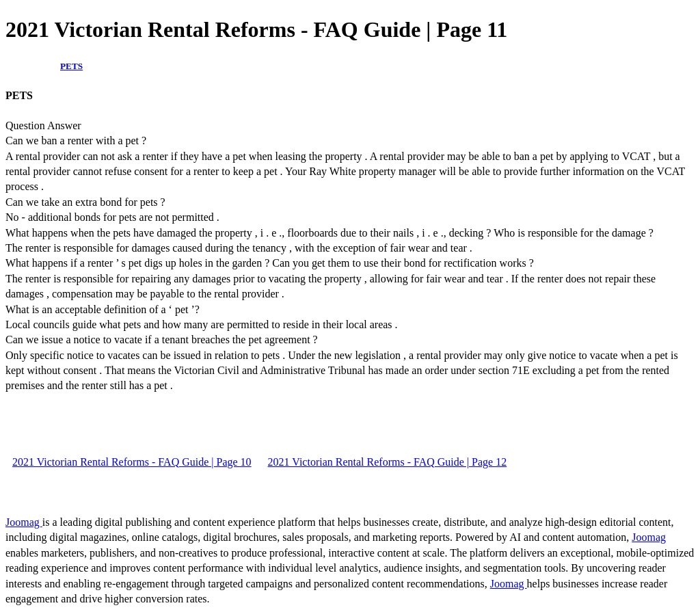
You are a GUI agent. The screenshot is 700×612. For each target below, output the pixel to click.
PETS (71, 66)
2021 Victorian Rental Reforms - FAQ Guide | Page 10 (132, 462)
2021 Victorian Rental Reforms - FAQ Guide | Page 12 (388, 462)
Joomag (24, 522)
